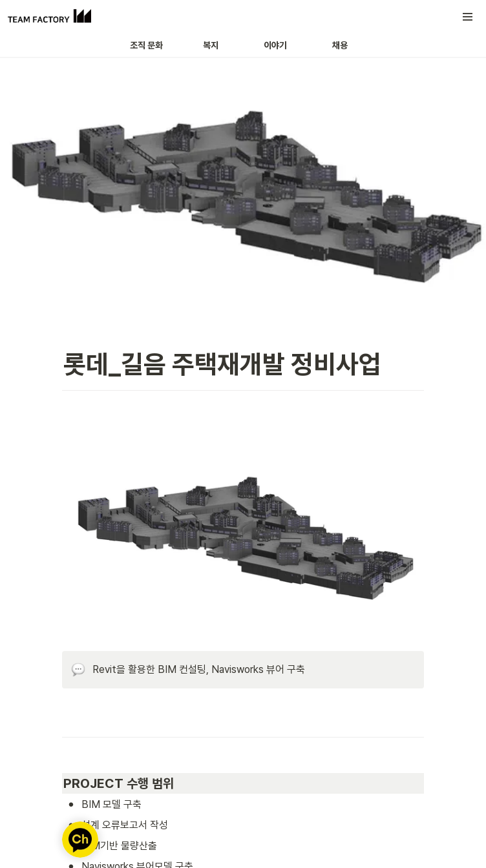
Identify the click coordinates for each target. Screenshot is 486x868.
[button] (468, 17)
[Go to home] (49, 17)
